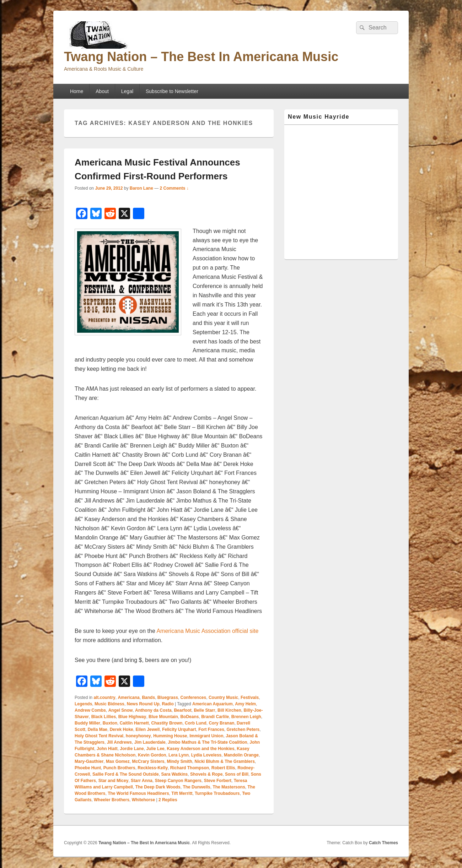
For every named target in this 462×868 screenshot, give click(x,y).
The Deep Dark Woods (158, 787)
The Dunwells (196, 787)
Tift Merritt (182, 793)
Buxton (110, 723)
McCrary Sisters (148, 761)
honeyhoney (138, 736)
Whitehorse (143, 800)
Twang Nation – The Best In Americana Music (201, 57)
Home (77, 91)
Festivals (250, 698)
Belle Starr (204, 710)
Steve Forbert (218, 781)
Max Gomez (118, 761)
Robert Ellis (223, 768)
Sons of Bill (237, 774)
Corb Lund (196, 723)
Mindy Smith (179, 761)
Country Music (223, 698)
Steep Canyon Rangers (178, 781)
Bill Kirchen (229, 710)
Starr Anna (142, 781)
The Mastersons (229, 787)
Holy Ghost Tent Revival (99, 736)
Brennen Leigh (246, 717)
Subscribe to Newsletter (172, 91)
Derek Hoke (122, 729)
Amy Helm (245, 704)
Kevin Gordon (152, 755)
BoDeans (189, 717)
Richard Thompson (190, 768)
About (102, 91)
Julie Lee (155, 749)
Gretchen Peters (243, 729)
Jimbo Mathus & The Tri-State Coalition (207, 742)
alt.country (104, 698)
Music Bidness (109, 704)
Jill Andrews (119, 742)
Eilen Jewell (147, 729)
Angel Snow (121, 710)
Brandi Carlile (215, 717)
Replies (168, 800)
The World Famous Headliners (138, 793)
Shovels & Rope (206, 774)
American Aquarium (213, 704)
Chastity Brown (167, 723)
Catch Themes (383, 843)
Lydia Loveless (206, 755)
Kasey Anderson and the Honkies (200, 749)
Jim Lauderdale (150, 742)
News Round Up (143, 704)
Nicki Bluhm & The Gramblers (224, 761)
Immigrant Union (206, 736)
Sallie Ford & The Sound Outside (126, 774)
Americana (128, 698)
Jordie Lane (132, 749)
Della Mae (98, 729)
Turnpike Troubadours (217, 793)
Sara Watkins (174, 774)
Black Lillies (104, 717)
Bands (148, 698)
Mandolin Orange (241, 755)
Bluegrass (168, 698)
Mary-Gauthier (89, 761)
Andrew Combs (90, 710)
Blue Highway (132, 717)
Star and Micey (114, 781)
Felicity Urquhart (179, 729)
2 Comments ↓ (174, 188)
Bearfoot (182, 710)
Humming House (170, 736)
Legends (83, 704)
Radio (168, 704)
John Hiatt (107, 749)
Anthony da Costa (153, 710)
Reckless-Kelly (153, 768)
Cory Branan (221, 723)
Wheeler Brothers (112, 800)
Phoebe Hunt (88, 768)
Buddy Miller (87, 723)
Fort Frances (211, 729)
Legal (127, 91)
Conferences (194, 698)
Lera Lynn (179, 755)
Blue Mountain (163, 717)
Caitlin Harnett (134, 723)
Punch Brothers (119, 768)
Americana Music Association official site (207, 631)
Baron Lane (141, 188)
